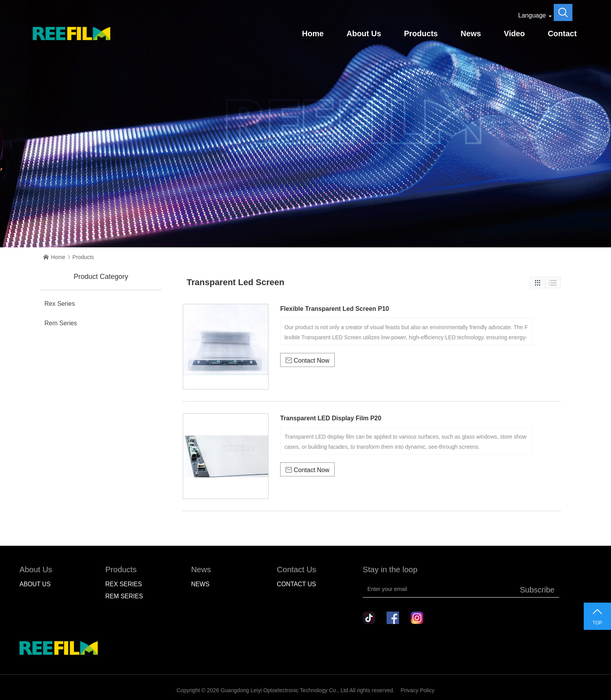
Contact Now (308, 361)
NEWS (200, 584)
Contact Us (297, 584)
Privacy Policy (418, 690)
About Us (364, 34)
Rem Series (61, 323)
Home (313, 34)
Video (514, 34)
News (471, 34)
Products (421, 34)
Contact (562, 34)
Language (532, 15)
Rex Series (60, 304)
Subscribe (537, 590)
